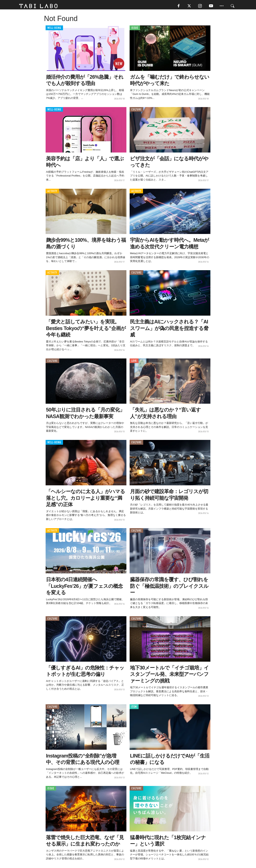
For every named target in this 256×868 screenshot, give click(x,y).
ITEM (134, 708)
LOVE (134, 362)
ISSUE (135, 30)
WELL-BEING (54, 30)
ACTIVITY (52, 193)
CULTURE (136, 111)
